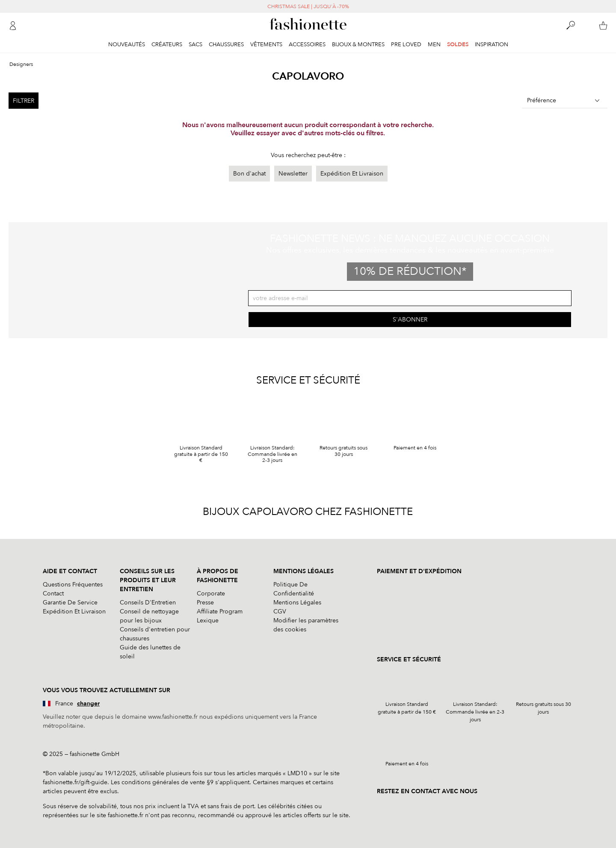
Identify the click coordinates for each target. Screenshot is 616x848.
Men (434, 45)
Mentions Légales (297, 603)
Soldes (458, 45)
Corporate (211, 594)
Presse (205, 603)
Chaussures (226, 45)
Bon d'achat (249, 174)
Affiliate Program (220, 611)
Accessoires (307, 45)
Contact (53, 594)
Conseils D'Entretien (148, 603)
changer (88, 704)
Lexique (208, 620)
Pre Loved (406, 45)
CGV (280, 611)
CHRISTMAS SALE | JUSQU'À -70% (308, 6)
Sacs (195, 45)
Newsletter (293, 174)
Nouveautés (127, 45)
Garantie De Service (70, 603)
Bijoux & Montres (358, 45)
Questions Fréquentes (73, 585)
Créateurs (167, 45)
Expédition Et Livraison (352, 174)
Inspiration (492, 45)
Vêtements (266, 45)
